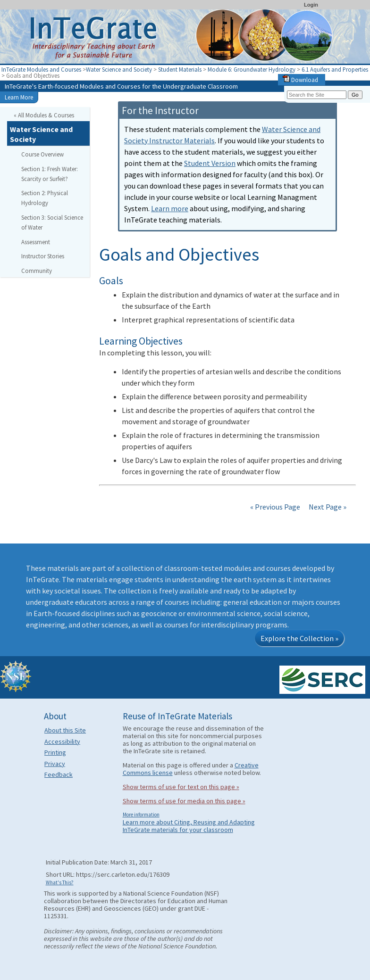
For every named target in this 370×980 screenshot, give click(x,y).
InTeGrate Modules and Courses (41, 69)
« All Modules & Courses (44, 115)
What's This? (60, 882)
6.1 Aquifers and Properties (335, 69)
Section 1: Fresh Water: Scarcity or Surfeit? (50, 174)
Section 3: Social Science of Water (52, 222)
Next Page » (327, 507)
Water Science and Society (119, 69)
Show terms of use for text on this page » (181, 787)
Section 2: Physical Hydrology (45, 198)
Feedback (59, 774)
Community (37, 271)
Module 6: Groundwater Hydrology (252, 69)
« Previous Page (275, 507)
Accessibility (62, 741)
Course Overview (42, 154)
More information (141, 815)
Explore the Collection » (299, 638)
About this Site (65, 730)
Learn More (19, 97)
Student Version (210, 163)
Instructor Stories (43, 256)
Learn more (170, 208)
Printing (55, 752)
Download (300, 80)
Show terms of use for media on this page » (184, 801)
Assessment (36, 242)
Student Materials (180, 69)
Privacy (55, 764)
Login (311, 5)
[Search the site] (317, 95)
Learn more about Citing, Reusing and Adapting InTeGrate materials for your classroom (189, 826)
